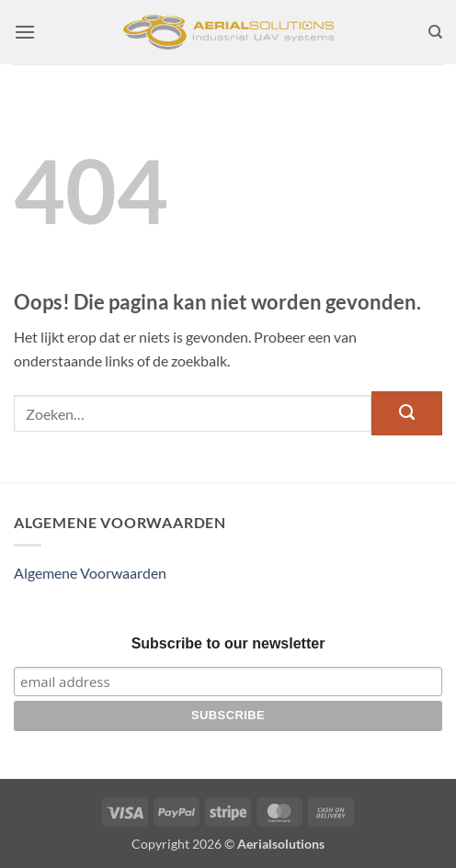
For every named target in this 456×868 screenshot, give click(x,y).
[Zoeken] (435, 32)
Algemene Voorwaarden (90, 573)
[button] (25, 32)
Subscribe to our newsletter (228, 643)
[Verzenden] (407, 413)
